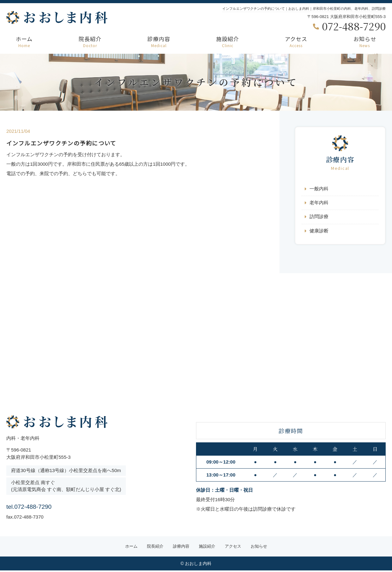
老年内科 (319, 203)
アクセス (296, 42)
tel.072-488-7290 (47, 506)
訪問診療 (319, 217)
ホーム (24, 42)
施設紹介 (228, 42)
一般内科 (319, 189)
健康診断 (319, 232)
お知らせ (365, 42)
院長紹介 (90, 42)
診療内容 (159, 42)
